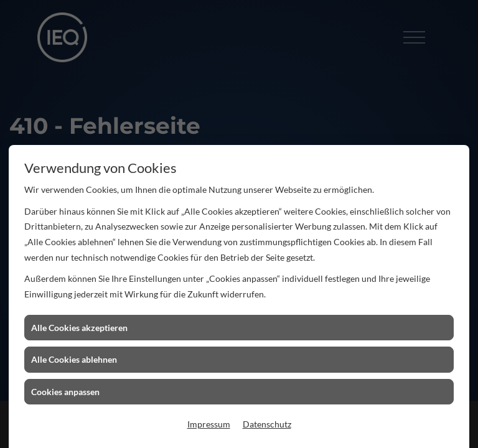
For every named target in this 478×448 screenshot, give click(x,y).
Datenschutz (267, 424)
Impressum (209, 424)
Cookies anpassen (65, 392)
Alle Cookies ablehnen (74, 359)
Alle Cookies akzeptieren (79, 328)
